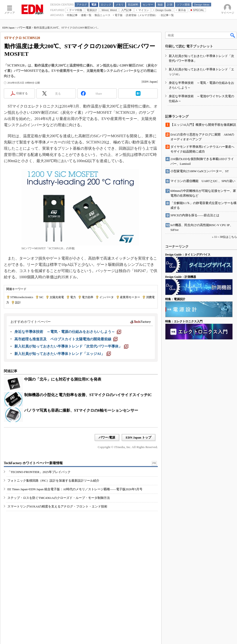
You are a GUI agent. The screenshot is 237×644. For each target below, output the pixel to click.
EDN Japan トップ (138, 437)
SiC (41, 297)
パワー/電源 (24, 28)
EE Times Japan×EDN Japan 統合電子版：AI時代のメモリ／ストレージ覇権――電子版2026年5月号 (75, 489)
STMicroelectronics (22, 297)
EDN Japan (8, 28)
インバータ (107, 297)
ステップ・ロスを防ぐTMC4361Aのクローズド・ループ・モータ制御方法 (59, 498)
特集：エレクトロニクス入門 (184, 321)
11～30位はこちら (226, 237)
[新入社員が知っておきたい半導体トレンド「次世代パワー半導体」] (71, 346)
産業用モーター (130, 297)
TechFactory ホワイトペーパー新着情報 (33, 463)
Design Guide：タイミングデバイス (188, 255)
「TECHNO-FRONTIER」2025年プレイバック (39, 472)
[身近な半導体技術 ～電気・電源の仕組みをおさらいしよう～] (68, 332)
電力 (73, 297)
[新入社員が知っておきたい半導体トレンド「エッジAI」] (63, 354)
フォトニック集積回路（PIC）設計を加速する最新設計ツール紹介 (53, 481)
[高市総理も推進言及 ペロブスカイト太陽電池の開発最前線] (66, 339)
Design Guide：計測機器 (181, 277)
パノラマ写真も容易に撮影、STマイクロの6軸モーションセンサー (81, 410)
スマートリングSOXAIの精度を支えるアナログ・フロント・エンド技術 (57, 506)
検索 (233, 35)
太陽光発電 (57, 297)
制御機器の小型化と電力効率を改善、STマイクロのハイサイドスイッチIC (88, 395)
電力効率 (88, 297)
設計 (18, 302)
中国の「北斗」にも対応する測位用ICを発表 (63, 379)
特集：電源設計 (175, 299)
